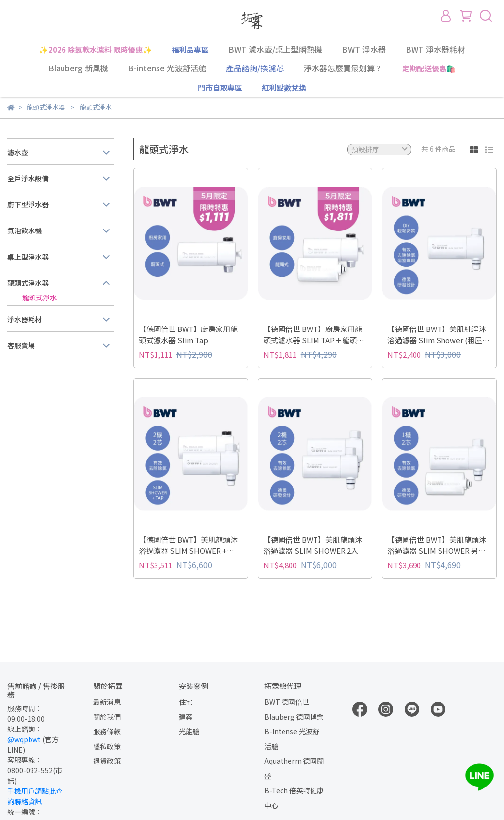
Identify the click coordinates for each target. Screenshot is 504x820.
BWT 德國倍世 (287, 702)
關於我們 (107, 717)
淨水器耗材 (25, 319)
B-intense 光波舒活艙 (167, 68)
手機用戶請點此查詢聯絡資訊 (35, 796)
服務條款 (107, 731)
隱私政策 (107, 746)
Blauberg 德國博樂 (294, 717)
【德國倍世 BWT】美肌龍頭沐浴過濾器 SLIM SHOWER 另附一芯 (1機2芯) (437, 545)
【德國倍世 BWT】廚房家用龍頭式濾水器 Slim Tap (188, 334)
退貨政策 (107, 761)
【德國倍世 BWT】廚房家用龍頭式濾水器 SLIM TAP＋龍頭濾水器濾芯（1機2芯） (314, 335)
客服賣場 (21, 345)
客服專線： (25, 760)
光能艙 (189, 731)
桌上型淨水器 (28, 257)
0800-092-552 (30, 770)
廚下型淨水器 (28, 204)
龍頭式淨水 (39, 297)
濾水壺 (18, 152)
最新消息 (107, 702)
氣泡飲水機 (25, 230)
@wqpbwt (24, 739)
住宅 (186, 702)
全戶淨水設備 (28, 178)
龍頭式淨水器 (28, 283)
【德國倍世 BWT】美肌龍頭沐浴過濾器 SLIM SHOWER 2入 (313, 545)
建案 (186, 717)
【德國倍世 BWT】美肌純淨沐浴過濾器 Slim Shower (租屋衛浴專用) (439, 335)
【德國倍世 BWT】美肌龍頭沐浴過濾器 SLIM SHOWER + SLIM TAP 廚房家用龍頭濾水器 (189, 545)
